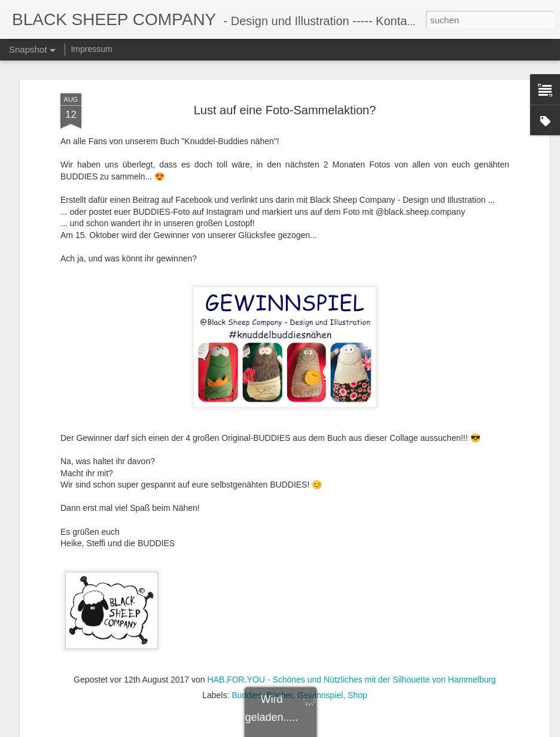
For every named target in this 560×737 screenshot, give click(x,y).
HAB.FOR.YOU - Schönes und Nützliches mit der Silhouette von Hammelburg (351, 675)
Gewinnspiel (320, 690)
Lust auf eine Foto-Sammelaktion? (285, 105)
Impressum (91, 49)
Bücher (280, 690)
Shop (357, 690)
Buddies (247, 690)
